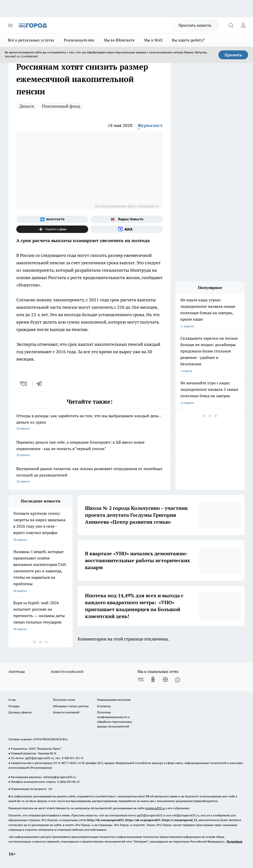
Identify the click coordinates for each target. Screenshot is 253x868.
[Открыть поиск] (231, 25)
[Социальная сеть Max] (127, 229)
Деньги (27, 106)
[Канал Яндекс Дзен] (52, 229)
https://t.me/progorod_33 (179, 820)
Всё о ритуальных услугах (31, 40)
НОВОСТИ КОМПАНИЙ (67, 672)
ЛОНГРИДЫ (17, 672)
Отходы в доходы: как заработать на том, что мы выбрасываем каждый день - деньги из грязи (89, 423)
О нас (12, 700)
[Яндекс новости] (127, 219)
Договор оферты (20, 712)
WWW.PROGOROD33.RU (50, 739)
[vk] (24, 384)
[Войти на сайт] (243, 25)
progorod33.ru (155, 808)
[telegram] (41, 384)
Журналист (150, 125)
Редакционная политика (114, 700)
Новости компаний (66, 712)
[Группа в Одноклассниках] (153, 680)
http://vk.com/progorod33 (105, 820)
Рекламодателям (79, 40)
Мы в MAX (153, 40)
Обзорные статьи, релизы (71, 706)
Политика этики (64, 700)
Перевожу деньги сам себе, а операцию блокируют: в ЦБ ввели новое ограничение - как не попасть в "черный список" (89, 449)
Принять (233, 55)
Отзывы (14, 706)
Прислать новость (195, 25)
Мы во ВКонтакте (119, 40)
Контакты (104, 706)
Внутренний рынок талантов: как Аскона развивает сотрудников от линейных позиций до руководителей (89, 475)
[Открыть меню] (10, 25)
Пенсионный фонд (61, 106)
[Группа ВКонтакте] (52, 219)
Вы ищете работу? (188, 40)
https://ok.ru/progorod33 (143, 820)
